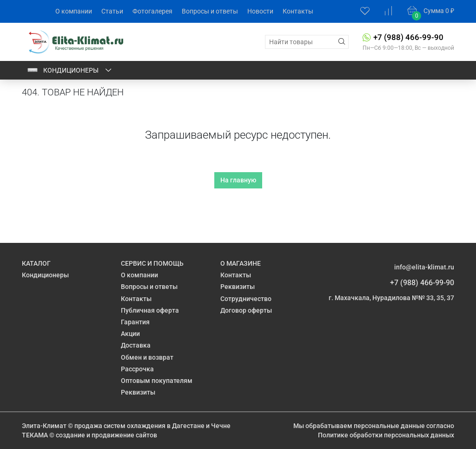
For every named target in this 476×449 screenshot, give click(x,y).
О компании (74, 11)
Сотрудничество (246, 299)
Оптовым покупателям (157, 381)
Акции (130, 334)
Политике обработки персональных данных (386, 435)
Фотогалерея (152, 11)
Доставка (136, 345)
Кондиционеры (70, 70)
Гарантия (135, 322)
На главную (238, 180)
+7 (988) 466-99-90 (408, 37)
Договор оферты (246, 310)
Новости (260, 11)
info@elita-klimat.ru (424, 267)
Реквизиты (138, 392)
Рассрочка (137, 369)
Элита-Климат (44, 426)
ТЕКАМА (35, 435)
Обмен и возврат (147, 357)
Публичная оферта (150, 310)
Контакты (298, 11)
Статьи (112, 11)
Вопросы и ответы (210, 11)
